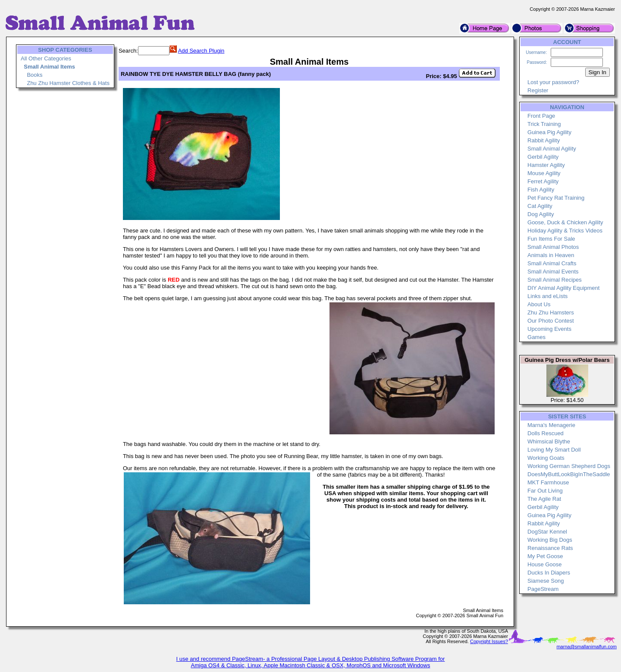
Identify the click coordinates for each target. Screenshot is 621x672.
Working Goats (546, 458)
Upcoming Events (549, 329)
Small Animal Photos (553, 247)
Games (536, 337)
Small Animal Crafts (552, 263)
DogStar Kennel (547, 532)
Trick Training (544, 124)
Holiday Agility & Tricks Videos (565, 231)
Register (538, 90)
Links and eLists (547, 296)
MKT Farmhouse (548, 482)
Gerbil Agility (543, 157)
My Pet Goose (545, 556)
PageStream (543, 589)
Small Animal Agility (552, 149)
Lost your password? (553, 82)
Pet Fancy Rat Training (556, 198)
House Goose (545, 564)
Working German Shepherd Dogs (569, 466)
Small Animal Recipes (555, 280)
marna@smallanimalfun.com (586, 647)
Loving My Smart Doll (554, 450)
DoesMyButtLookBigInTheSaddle (569, 474)
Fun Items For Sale (551, 239)
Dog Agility (541, 214)
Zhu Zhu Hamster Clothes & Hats (68, 83)
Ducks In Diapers (549, 573)
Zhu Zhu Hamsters (551, 312)
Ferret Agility (543, 181)
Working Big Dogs (550, 540)
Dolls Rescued (546, 433)
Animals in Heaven (551, 255)
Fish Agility (541, 190)
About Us (539, 304)
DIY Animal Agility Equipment (563, 288)
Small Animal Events (553, 272)
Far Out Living (545, 491)
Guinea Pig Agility (549, 132)
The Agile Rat (544, 499)
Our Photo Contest (551, 321)
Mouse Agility (544, 173)
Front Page (541, 116)
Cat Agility (540, 206)
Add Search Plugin (201, 51)
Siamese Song (546, 581)
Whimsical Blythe (549, 441)
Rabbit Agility (544, 140)
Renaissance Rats (550, 548)
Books (34, 75)
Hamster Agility (546, 165)
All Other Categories (46, 58)
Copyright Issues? (489, 641)
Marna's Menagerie (551, 425)
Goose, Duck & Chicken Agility (565, 222)
